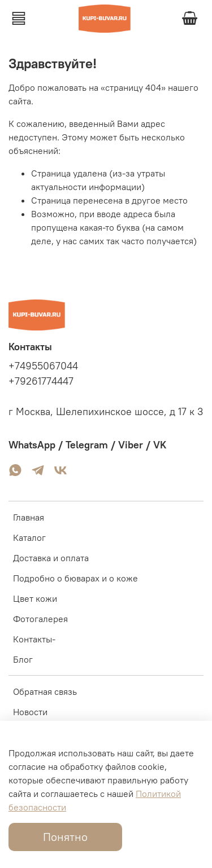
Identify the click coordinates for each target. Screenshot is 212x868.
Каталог (29, 537)
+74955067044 (43, 366)
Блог (23, 659)
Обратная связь (45, 691)
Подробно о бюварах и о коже (75, 578)
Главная (29, 517)
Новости (30, 712)
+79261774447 (41, 381)
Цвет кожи (35, 598)
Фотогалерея (40, 619)
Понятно (65, 837)
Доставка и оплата (51, 558)
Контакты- (34, 639)
